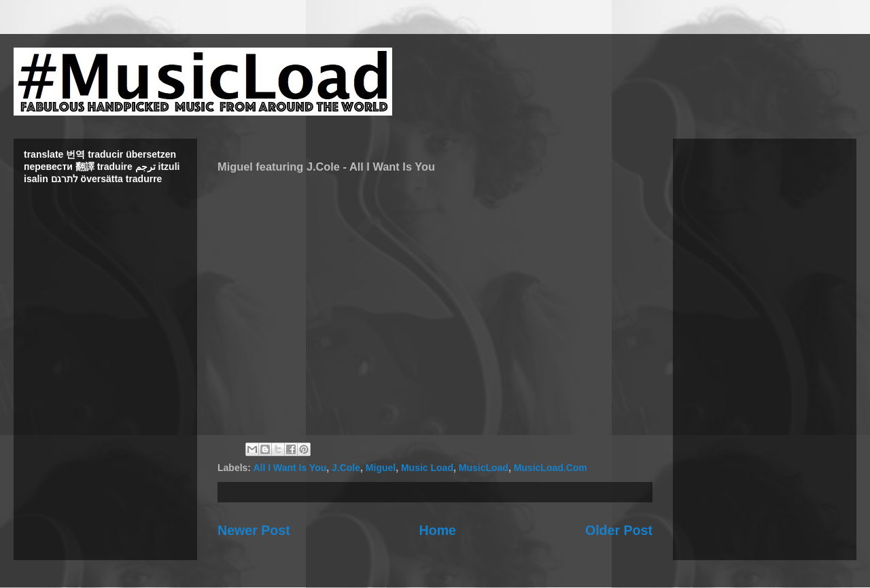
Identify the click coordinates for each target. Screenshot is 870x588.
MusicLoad (484, 468)
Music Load (427, 468)
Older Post (619, 530)
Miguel (381, 468)
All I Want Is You (290, 468)
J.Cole (346, 468)
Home (438, 530)
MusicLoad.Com (551, 468)
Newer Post (254, 530)
